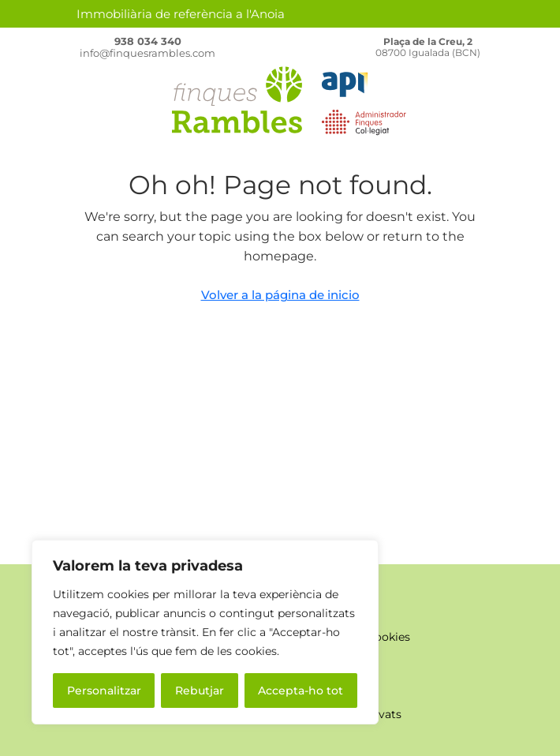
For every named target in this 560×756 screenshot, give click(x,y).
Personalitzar (104, 691)
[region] (205, 632)
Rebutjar (200, 691)
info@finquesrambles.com (147, 53)
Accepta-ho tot (301, 691)
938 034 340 (148, 41)
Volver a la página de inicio (280, 295)
